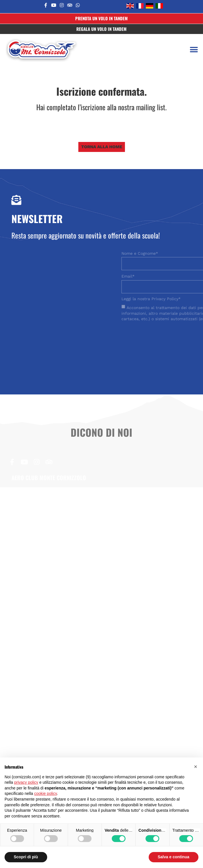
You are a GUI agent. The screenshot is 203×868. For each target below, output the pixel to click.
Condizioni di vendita (33, 673)
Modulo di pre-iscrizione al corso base (51, 624)
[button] (194, 50)
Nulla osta (22, 634)
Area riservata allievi (33, 721)
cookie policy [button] (46, 793)
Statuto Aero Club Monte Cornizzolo (49, 643)
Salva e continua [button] (174, 857)
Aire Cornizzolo (27, 751)
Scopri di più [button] (26, 857)
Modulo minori (26, 683)
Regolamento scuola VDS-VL (41, 653)
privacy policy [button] (26, 782)
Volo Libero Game (30, 731)
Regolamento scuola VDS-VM (42, 663)
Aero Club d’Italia (29, 741)
